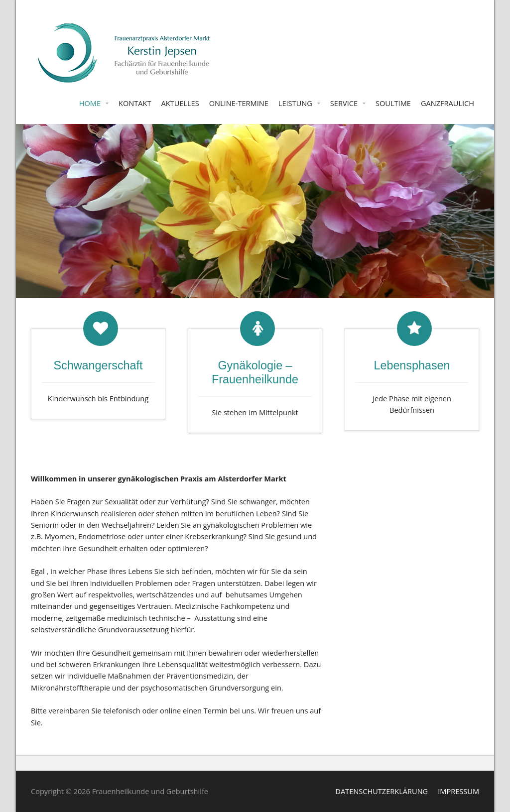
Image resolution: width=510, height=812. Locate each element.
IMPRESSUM (458, 791)
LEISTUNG (295, 103)
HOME (90, 103)
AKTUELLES (180, 103)
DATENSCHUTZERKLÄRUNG (382, 791)
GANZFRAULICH (447, 103)
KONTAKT (135, 103)
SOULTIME (393, 103)
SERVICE (344, 103)
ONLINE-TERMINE (239, 103)
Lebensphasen (412, 365)
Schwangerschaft (98, 365)
